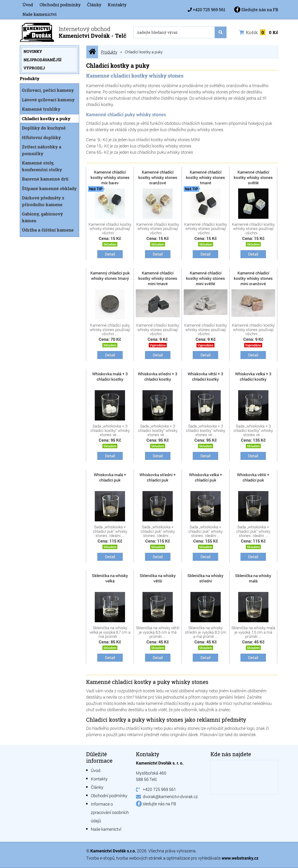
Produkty (109, 52)
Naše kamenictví (40, 14)
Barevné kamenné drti (45, 179)
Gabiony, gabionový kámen (42, 217)
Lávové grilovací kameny (48, 100)
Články (94, 5)
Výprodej (34, 68)
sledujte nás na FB (159, 804)
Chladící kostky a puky (46, 118)
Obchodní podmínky (60, 5)
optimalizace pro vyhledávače (194, 858)
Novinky (33, 51)
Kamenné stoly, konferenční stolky (42, 166)
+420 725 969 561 (209, 10)
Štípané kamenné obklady (49, 188)
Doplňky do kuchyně (44, 128)
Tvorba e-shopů (100, 858)
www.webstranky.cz (240, 858)
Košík (259, 32)
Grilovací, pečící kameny (48, 90)
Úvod (28, 5)
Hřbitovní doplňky (41, 137)
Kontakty (117, 5)
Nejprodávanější (42, 60)
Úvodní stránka (92, 52)
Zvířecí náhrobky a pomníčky (42, 150)
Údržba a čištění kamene (48, 230)
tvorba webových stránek (139, 858)
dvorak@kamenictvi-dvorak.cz (170, 796)
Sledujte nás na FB (256, 10)
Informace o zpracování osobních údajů (110, 812)
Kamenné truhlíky (41, 109)
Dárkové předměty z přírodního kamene (43, 201)
